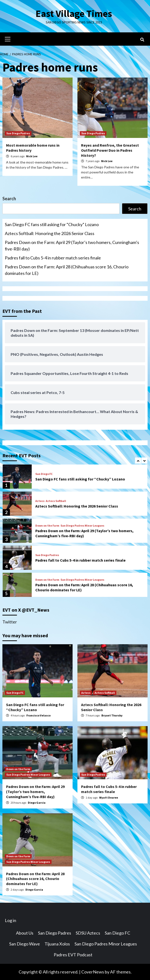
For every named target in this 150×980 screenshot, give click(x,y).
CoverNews (93, 972)
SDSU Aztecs (88, 933)
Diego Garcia (37, 803)
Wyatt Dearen (109, 798)
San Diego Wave (25, 944)
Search (9, 199)
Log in (11, 920)
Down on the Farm (47, 526)
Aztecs (40, 501)
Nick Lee (32, 156)
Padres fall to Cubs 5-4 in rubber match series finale (53, 258)
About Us (25, 933)
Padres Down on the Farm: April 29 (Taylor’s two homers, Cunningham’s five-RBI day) (72, 246)
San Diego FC (44, 474)
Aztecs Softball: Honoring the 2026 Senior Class (50, 233)
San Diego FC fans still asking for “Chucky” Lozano (52, 224)
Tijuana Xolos (57, 944)
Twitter (10, 622)
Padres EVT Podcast (73, 955)
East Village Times (74, 14)
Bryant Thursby (112, 715)
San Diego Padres (18, 133)
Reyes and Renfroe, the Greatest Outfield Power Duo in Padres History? (110, 150)
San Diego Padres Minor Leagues (82, 526)
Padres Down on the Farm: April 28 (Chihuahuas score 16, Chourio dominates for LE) (67, 270)
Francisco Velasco (38, 715)
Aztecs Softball (56, 501)
